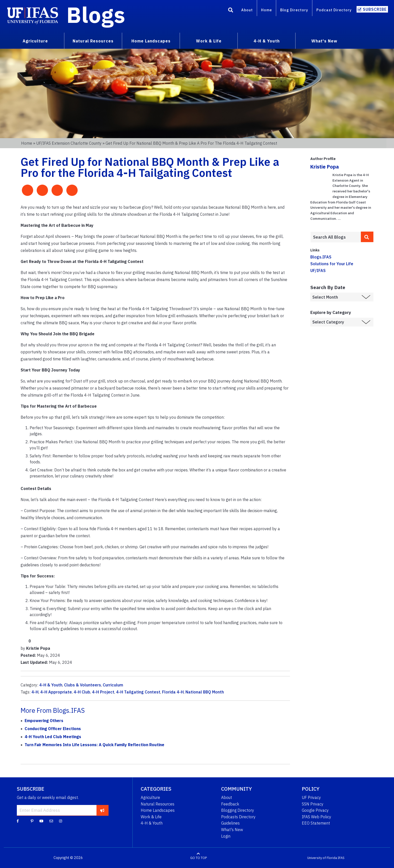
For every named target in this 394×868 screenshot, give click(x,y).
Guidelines (230, 823)
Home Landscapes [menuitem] (151, 41)
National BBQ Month (205, 692)
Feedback (230, 804)
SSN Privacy (313, 804)
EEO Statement (316, 823)
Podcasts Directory (238, 817)
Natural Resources (158, 804)
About (247, 10)
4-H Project (103, 692)
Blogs (96, 15)
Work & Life (151, 817)
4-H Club (82, 692)
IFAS (341, 858)
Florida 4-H (173, 692)
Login (226, 836)
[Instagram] (61, 821)
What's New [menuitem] (324, 41)
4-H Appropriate (56, 692)
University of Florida (322, 858)
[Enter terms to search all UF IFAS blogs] (336, 237)
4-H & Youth (51, 685)
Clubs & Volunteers (83, 685)
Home (266, 10)
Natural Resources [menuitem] (93, 41)
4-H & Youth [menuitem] (267, 41)
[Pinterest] (32, 821)
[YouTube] (41, 821)
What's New (232, 830)
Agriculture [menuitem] (35, 41)
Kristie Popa (325, 167)
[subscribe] (102, 810)
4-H (35, 692)
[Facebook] (18, 821)
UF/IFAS (318, 270)
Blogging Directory (238, 810)
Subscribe (375, 9)
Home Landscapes (158, 810)
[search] (367, 237)
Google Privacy (315, 810)
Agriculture (150, 797)
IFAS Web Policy (316, 817)
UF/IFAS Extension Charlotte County (69, 143)
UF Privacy (311, 797)
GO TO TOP (199, 858)
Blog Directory (294, 10)
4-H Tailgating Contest (138, 692)
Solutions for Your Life (332, 264)
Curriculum (113, 685)
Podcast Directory (334, 10)
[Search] (231, 11)
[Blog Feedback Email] (51, 821)
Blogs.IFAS (321, 257)
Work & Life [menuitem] (209, 41)
